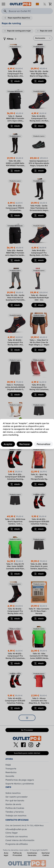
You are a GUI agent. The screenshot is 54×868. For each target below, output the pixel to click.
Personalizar (44, 444)
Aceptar (8, 444)
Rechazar (25, 444)
